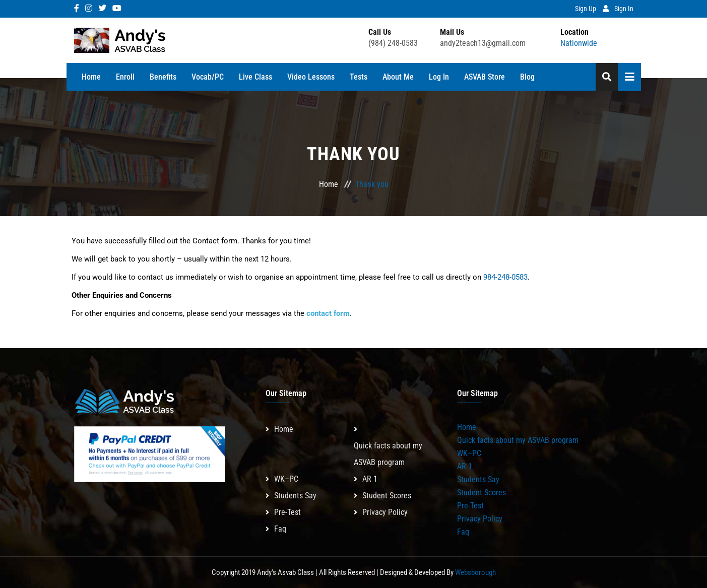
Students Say (295, 496)
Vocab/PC (208, 77)
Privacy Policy (385, 512)
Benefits (163, 77)
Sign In (624, 9)
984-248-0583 (505, 277)
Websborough (475, 572)
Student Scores (387, 496)
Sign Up (586, 9)
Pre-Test (287, 512)
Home (91, 77)
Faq (280, 529)
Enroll (125, 77)
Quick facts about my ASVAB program (388, 454)
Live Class (255, 77)
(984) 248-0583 (393, 43)
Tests (359, 77)
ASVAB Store (485, 77)
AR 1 (370, 479)
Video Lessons (311, 77)
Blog (527, 77)
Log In (439, 77)
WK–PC (286, 479)
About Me (398, 77)
